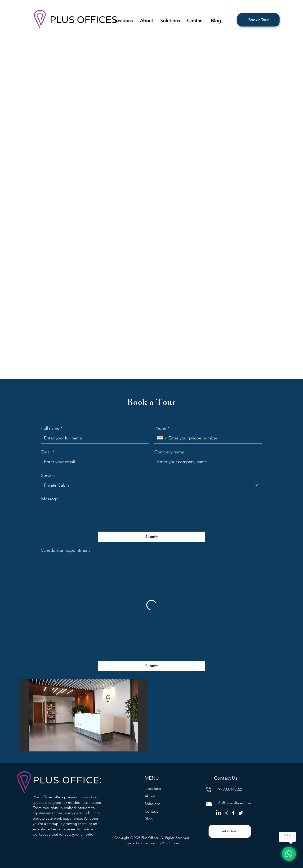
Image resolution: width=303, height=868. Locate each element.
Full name (52, 428)
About (150, 796)
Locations (153, 789)
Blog (149, 819)
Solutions (153, 804)
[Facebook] (233, 813)
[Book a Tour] (258, 20)
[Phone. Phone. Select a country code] (162, 438)
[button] (123, 20)
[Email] (94, 462)
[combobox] (151, 485)
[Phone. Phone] (213, 438)
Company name (169, 452)
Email (48, 452)
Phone (162, 428)
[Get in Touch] (230, 831)
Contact (151, 811)
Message (50, 499)
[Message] (151, 515)
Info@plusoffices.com (234, 803)
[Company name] (207, 462)
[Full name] (94, 438)
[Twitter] (241, 813)
